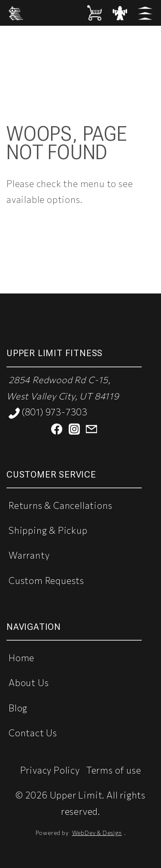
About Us (29, 682)
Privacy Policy (50, 770)
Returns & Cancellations (60, 505)
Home (21, 658)
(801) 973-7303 (48, 413)
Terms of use (114, 770)
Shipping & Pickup (48, 530)
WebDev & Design (97, 833)
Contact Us (33, 733)
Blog (18, 708)
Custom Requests (46, 580)
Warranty (29, 555)
